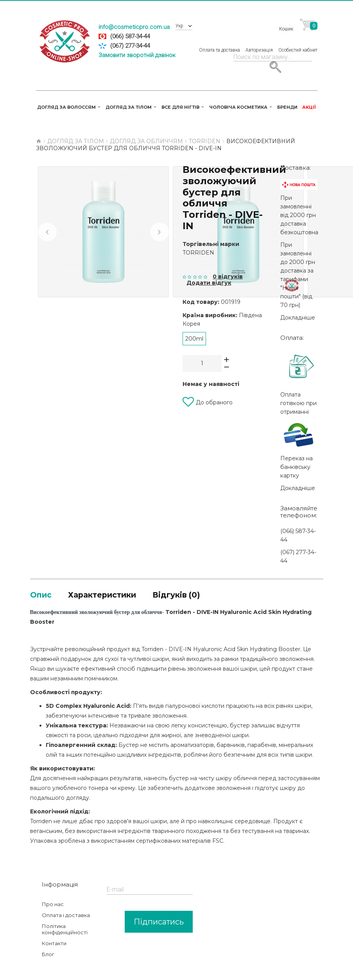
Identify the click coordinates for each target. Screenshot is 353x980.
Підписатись (159, 915)
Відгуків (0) (205, 587)
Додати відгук (209, 274)
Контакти (54, 937)
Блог (48, 948)
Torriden (198, 244)
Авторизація (259, 45)
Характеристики (116, 587)
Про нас (53, 897)
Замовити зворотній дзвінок (137, 55)
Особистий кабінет (298, 45)
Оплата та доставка (220, 45)
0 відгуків (228, 268)
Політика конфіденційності (65, 923)
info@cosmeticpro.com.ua (134, 27)
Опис (44, 587)
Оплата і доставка (66, 908)
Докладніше (298, 309)
